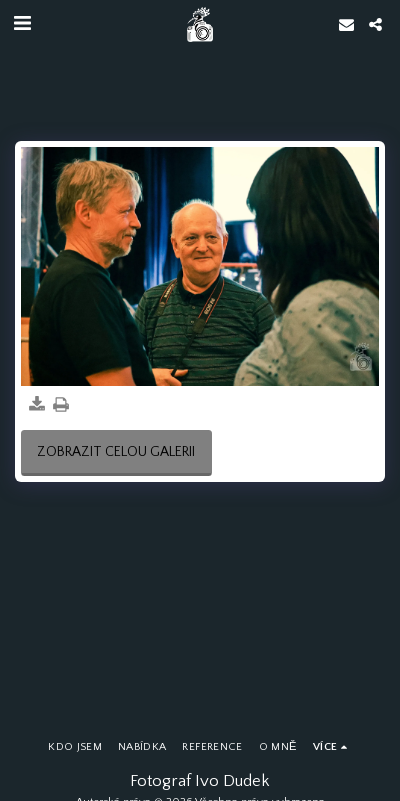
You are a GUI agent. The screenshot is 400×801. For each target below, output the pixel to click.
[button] (22, 24)
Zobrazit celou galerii (116, 452)
